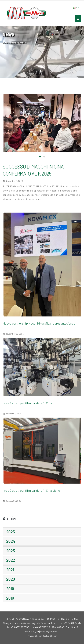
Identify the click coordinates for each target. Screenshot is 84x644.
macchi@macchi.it (50, 631)
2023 (11, 551)
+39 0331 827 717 (72, 623)
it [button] (76, 7)
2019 (10, 589)
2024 (11, 541)
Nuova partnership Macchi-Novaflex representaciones (39, 323)
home (5, 43)
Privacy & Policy (35, 636)
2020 (11, 579)
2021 (10, 570)
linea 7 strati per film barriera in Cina (27, 403)
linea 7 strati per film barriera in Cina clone (31, 490)
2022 (11, 560)
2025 (11, 532)
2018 (10, 598)
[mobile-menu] (78, 19)
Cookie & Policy (50, 636)
